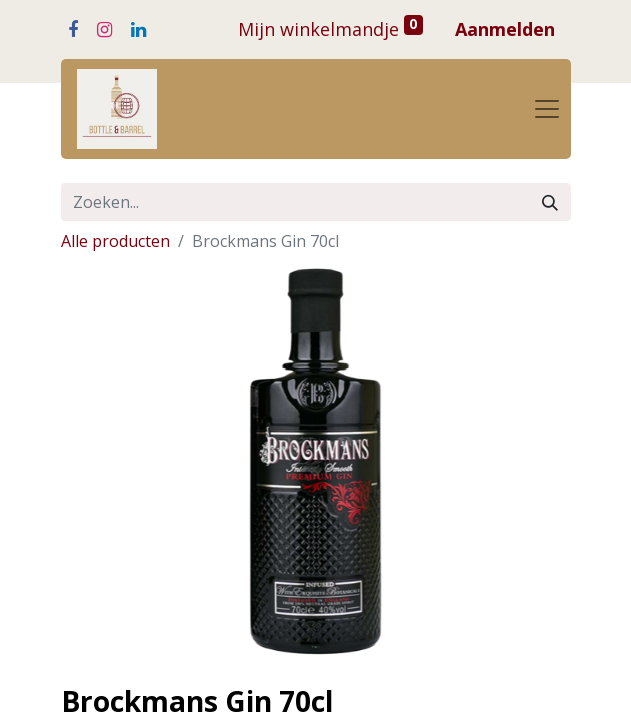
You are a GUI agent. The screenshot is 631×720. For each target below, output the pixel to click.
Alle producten (115, 241)
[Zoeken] (550, 202)
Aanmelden (505, 29)
